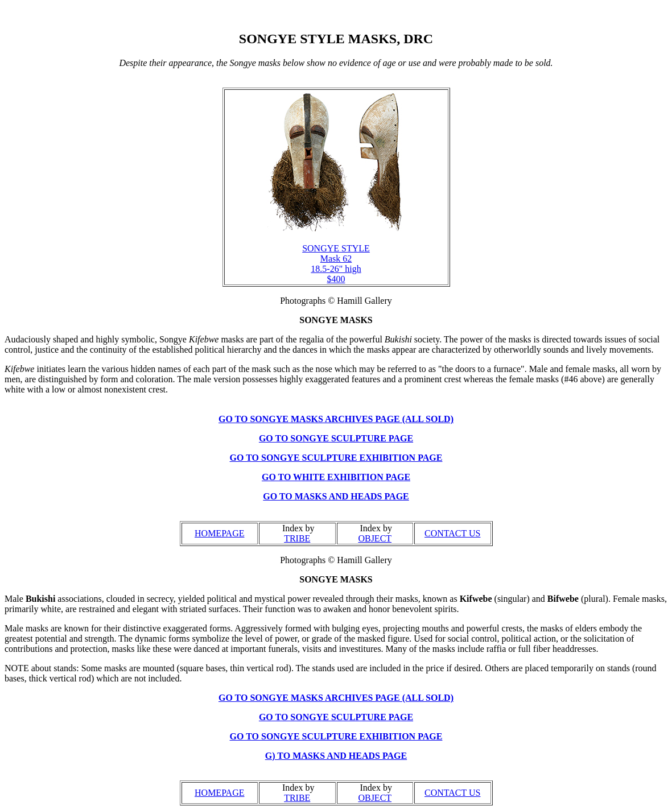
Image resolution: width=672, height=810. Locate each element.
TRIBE (297, 538)
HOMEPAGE (219, 533)
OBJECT (375, 538)
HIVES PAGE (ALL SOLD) (399, 419)
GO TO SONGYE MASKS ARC (282, 419)
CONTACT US (452, 533)
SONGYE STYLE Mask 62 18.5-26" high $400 (336, 264)
